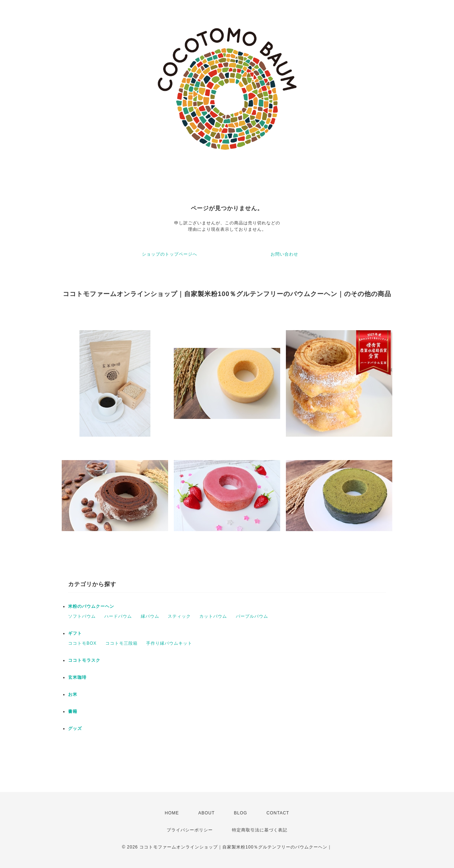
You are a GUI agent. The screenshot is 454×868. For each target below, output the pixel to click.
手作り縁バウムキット (169, 643)
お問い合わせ (284, 254)
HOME (172, 813)
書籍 (73, 711)
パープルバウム (252, 616)
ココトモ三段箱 (121, 643)
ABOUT (206, 813)
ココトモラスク (84, 660)
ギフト (75, 633)
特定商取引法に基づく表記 (260, 830)
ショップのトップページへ (170, 254)
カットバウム (213, 616)
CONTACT (278, 813)
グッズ (75, 728)
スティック (179, 616)
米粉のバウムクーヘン (91, 606)
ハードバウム (118, 616)
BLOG (241, 813)
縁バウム (150, 616)
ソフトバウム (82, 616)
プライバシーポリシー (190, 830)
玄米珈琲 (77, 677)
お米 (73, 694)
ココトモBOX (82, 643)
